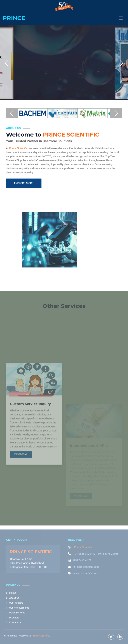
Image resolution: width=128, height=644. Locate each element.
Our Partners (16, 603)
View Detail (21, 498)
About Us (14, 598)
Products (14, 618)
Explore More (24, 191)
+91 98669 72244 (84, 554)
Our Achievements (19, 608)
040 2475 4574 (82, 560)
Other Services (17, 613)
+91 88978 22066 (108, 554)
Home (13, 593)
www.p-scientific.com (86, 573)
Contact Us (15, 622)
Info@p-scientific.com (86, 567)
